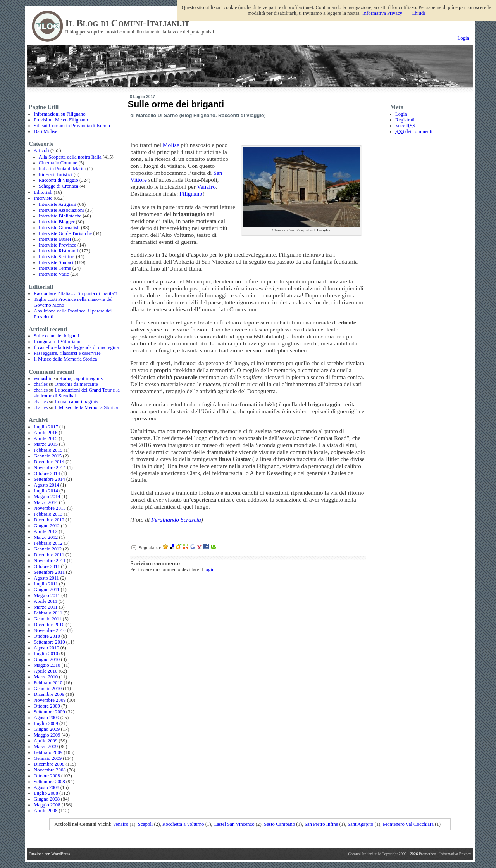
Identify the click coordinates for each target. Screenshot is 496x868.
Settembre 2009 (49, 712)
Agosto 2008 (46, 787)
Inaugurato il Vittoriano (57, 342)
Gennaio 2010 (48, 689)
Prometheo (427, 854)
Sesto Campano (279, 824)
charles (41, 384)
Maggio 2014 (47, 497)
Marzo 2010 (46, 677)
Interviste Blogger (57, 222)
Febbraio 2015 (48, 450)
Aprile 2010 (46, 671)
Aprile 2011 (46, 601)
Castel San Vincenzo (234, 824)
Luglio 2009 (46, 723)
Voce (405, 126)
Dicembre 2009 (49, 694)
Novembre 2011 (50, 561)
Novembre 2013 (50, 508)
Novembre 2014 (50, 468)
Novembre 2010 (50, 630)
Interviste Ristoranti (59, 251)
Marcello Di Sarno (157, 115)
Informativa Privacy (455, 854)
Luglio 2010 (46, 654)
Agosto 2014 (46, 485)
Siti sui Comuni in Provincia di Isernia (72, 126)
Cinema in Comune (58, 163)
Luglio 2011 (46, 584)
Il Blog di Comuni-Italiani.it (127, 23)
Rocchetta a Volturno (183, 824)
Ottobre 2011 (47, 566)
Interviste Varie (54, 274)
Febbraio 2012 (48, 543)
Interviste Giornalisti (59, 228)
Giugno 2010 (47, 659)
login (209, 569)
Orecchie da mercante (76, 384)
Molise (171, 145)
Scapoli (145, 824)
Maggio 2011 (47, 595)
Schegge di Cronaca (59, 186)
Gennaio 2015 (48, 456)
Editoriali (43, 192)
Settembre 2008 (49, 782)
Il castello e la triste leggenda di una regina (76, 347)
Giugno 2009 (47, 729)
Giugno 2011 (47, 590)
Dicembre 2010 (49, 625)
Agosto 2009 (46, 718)
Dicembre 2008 (49, 764)
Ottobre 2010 (47, 636)
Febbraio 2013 (48, 514)
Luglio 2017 (46, 427)
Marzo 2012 (46, 537)
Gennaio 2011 (48, 619)
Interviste (43, 198)
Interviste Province (58, 245)
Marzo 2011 (46, 607)
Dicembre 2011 (49, 555)
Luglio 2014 (46, 491)
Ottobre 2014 (47, 473)
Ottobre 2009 (47, 706)
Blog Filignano (198, 115)
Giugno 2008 (47, 799)
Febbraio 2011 (48, 613)
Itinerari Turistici (56, 174)
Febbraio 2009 (48, 752)
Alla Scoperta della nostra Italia (70, 157)
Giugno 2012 (47, 526)
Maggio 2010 (47, 665)
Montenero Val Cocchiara (408, 824)
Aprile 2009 (46, 741)
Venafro (206, 187)
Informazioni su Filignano (60, 114)
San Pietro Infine (321, 824)
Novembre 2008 (50, 770)
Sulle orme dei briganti (57, 336)
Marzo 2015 (46, 444)
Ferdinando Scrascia (176, 520)
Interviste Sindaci (56, 262)
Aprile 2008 (46, 811)
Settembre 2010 (49, 642)
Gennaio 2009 (48, 758)
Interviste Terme (55, 268)
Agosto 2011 (46, 578)
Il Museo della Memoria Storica (65, 359)
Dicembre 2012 (49, 520)
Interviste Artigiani (58, 204)
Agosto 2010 (46, 648)
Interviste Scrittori (57, 257)
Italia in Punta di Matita (62, 169)
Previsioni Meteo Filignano (61, 120)
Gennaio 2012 (48, 549)
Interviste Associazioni (61, 210)
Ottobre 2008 (47, 776)
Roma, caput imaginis (81, 378)
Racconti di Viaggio (59, 180)
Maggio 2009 (47, 735)
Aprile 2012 (46, 531)
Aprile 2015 (46, 438)
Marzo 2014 (46, 502)
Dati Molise (46, 131)
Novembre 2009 (50, 700)
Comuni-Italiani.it (362, 854)
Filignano (191, 194)
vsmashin (43, 378)
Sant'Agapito (360, 824)
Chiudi (418, 13)
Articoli (41, 150)
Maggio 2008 (47, 805)
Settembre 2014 (49, 479)
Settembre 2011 (49, 572)
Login (463, 38)
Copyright (390, 854)
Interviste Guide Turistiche (65, 233)
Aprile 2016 (46, 433)
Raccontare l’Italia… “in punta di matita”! (76, 293)
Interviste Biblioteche (60, 216)
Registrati (405, 120)
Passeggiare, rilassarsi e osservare (67, 353)
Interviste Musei (55, 239)
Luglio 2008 (46, 793)
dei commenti (414, 131)
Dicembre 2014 (49, 462)
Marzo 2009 (46, 747)
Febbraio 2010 (48, 683)
